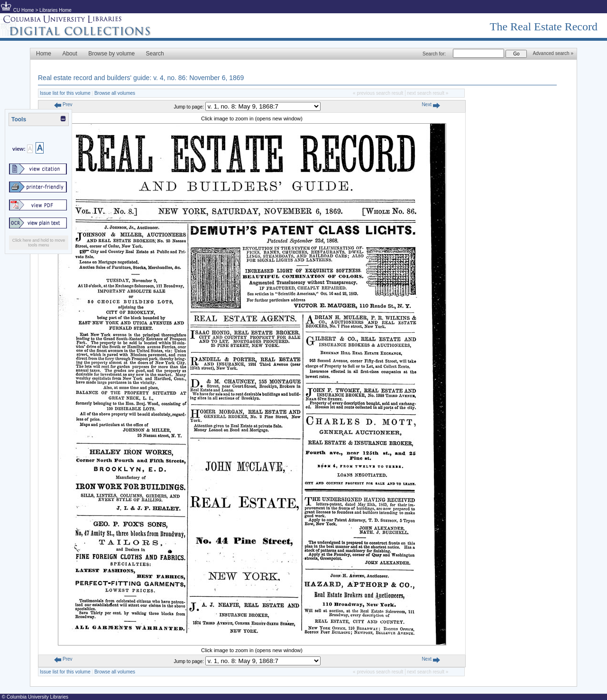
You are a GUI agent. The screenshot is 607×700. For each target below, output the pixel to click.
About (69, 54)
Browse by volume (111, 54)
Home (44, 54)
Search (155, 54)
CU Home (24, 10)
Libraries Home (55, 10)
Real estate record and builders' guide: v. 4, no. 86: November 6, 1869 (141, 78)
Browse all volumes (115, 93)
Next (431, 105)
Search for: (434, 54)
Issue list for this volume (65, 93)
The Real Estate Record (544, 27)
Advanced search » (553, 53)
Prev (63, 105)
